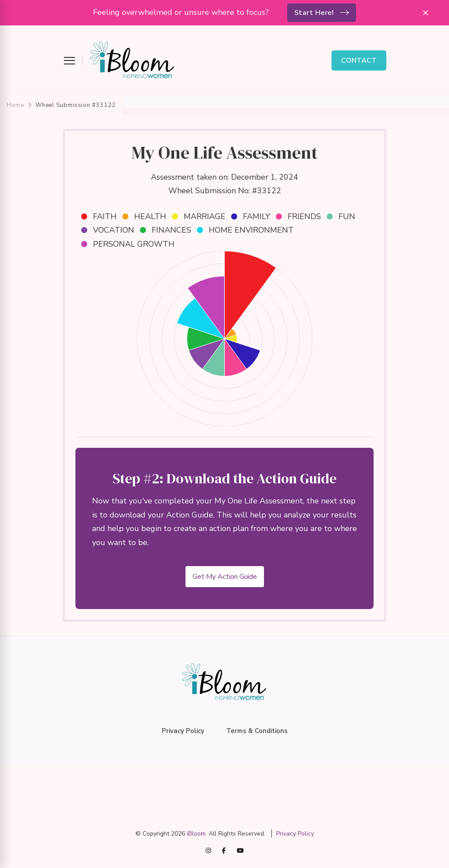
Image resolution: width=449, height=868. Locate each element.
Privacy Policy (183, 731)
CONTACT (359, 60)
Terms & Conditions (257, 731)
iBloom (196, 834)
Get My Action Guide (225, 577)
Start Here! (314, 13)
